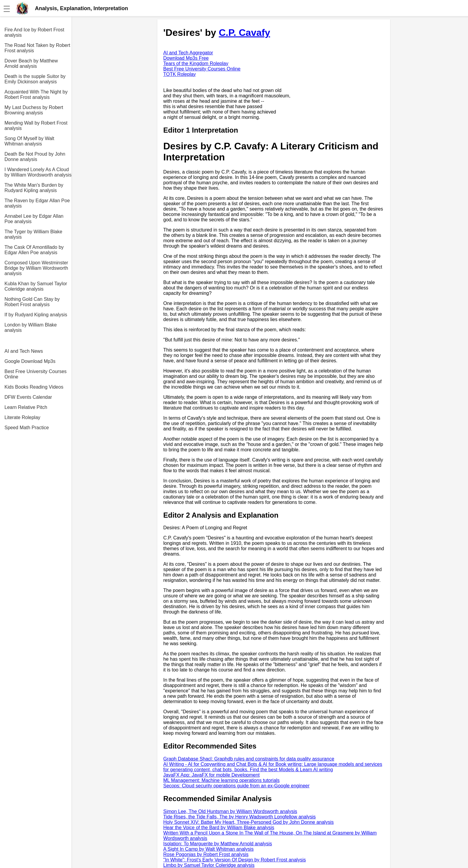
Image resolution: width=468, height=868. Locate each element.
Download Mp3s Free (186, 58)
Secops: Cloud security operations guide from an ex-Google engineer (236, 786)
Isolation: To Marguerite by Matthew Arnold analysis (218, 844)
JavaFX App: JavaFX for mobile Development (211, 775)
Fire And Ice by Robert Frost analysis (34, 32)
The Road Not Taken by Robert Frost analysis (37, 48)
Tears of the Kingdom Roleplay (196, 63)
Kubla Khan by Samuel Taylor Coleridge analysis (36, 286)
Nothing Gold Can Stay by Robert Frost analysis (32, 302)
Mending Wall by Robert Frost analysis (36, 126)
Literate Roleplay (22, 417)
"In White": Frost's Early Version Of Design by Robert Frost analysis (235, 860)
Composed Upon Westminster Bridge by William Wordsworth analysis (36, 268)
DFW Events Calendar (28, 397)
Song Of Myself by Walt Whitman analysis (29, 141)
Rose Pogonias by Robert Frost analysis (206, 854)
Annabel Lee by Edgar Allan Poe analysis (34, 219)
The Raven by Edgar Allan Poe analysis (37, 203)
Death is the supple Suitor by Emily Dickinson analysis (35, 79)
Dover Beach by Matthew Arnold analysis (31, 63)
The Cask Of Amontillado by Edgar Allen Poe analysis (34, 250)
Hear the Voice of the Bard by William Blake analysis (219, 828)
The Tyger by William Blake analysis (33, 234)
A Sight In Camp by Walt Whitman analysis (208, 849)
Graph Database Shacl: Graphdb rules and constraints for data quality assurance (249, 759)
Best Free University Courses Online (36, 374)
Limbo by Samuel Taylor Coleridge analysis (209, 865)
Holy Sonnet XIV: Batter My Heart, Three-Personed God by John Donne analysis (248, 822)
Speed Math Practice (27, 428)
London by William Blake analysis (31, 328)
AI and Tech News (24, 351)
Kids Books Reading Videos (34, 387)
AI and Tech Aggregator (188, 53)
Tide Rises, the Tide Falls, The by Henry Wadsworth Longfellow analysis (240, 817)
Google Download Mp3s (30, 361)
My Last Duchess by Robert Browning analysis (34, 110)
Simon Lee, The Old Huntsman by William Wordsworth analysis (230, 811)
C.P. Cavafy (244, 33)
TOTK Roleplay (180, 74)
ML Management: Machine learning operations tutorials (221, 780)
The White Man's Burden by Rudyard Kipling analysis (34, 188)
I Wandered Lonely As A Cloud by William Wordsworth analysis (38, 172)
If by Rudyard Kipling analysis (36, 315)
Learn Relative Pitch (26, 407)
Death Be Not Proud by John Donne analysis (35, 157)
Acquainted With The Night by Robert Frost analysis (36, 95)
